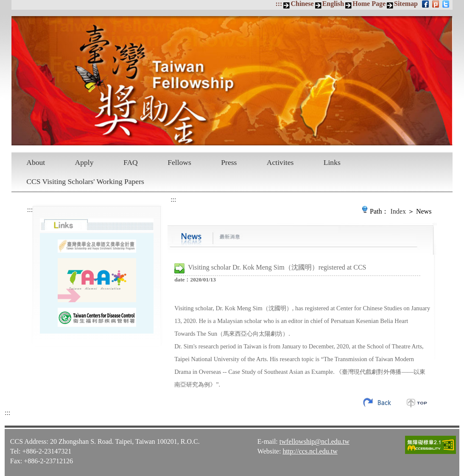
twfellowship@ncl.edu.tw (314, 441)
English (333, 4)
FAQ (131, 162)
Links (332, 162)
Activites (280, 162)
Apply (84, 162)
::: (279, 4)
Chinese (302, 4)
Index (398, 211)
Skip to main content (4, 4)
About (36, 162)
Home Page (369, 4)
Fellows (179, 162)
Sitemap (406, 4)
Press (229, 162)
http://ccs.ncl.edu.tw (310, 451)
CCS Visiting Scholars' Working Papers (85, 181)
